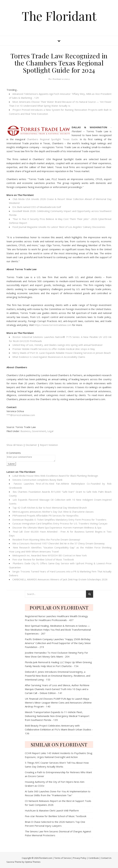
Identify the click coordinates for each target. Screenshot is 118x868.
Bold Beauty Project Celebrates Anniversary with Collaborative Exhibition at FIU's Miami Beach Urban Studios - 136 (59, 729)
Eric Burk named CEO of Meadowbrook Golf (37, 207)
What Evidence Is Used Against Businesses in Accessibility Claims (49, 357)
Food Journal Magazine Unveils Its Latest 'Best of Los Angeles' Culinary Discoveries (59, 227)
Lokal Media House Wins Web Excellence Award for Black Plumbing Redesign (55, 476)
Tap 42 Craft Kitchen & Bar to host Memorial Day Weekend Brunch (50, 508)
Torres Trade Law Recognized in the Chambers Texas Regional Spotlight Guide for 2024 (59, 63)
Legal (50, 431)
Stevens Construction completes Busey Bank (37, 480)
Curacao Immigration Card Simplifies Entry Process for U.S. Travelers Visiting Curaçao (60, 523)
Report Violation (49, 445)
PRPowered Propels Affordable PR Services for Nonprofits (45, 516)
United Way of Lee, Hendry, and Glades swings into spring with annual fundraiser (58, 345)
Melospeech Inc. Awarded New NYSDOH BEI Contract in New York (49, 555)
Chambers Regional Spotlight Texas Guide (52, 139)
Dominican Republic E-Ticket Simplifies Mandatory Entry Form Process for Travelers (59, 520)
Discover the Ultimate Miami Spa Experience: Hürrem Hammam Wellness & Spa (57, 528)
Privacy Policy (80, 858)
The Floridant (59, 16)
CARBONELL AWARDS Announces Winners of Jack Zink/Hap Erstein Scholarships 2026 (60, 579)
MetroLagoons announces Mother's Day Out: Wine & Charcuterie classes (53, 512)
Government (39, 431)
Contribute (94, 858)
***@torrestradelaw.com (21, 415)
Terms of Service (63, 858)
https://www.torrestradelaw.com (53, 325)
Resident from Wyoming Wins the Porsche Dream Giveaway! (46, 540)
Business (26, 431)
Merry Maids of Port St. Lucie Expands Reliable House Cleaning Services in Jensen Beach (62, 353)
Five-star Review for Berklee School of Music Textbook (43, 559)
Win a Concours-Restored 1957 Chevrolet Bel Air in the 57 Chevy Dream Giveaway (59, 543)
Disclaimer (31, 445)
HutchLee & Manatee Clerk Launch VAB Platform (52, 810)
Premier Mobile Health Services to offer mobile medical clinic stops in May (54, 349)
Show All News (15, 445)
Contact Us (106, 858)
